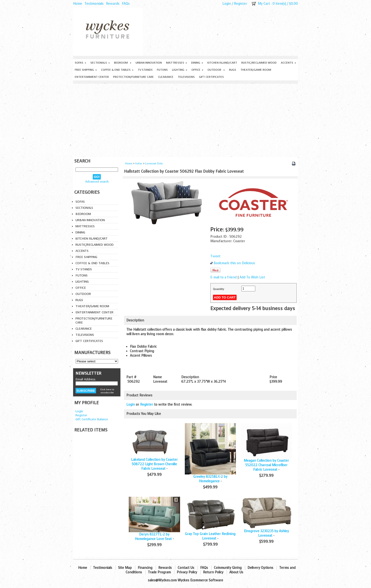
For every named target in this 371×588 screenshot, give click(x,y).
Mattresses (177, 63)
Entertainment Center (92, 77)
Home (78, 4)
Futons (162, 70)
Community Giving (228, 568)
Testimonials (94, 4)
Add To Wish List (252, 277)
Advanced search (97, 182)
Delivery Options (260, 568)
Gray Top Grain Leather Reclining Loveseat (210, 536)
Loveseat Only (154, 164)
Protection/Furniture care (133, 77)
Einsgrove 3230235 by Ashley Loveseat (266, 533)
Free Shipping (86, 70)
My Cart (264, 4)
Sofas (80, 63)
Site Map (125, 568)
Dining (197, 63)
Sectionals (100, 63)
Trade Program (159, 572)
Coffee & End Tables (117, 70)
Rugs (233, 70)
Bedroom (123, 63)
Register (241, 4)
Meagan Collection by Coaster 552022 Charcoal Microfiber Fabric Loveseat (266, 465)
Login (227, 4)
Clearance (166, 77)
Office (197, 70)
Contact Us (186, 568)
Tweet (215, 256)
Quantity (219, 289)
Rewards (113, 4)
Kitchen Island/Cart (222, 63)
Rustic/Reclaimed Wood (259, 63)
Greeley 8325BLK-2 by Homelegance (210, 479)
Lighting (180, 70)
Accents (288, 63)
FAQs (126, 4)
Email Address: (86, 379)
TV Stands (145, 70)
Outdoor (216, 70)
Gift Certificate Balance (92, 419)
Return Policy (213, 572)
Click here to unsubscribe (107, 391)
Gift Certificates (211, 77)
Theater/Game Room (256, 70)
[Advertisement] (185, 119)
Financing (145, 568)
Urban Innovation (149, 63)
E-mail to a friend (223, 277)
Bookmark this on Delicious (234, 263)
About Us (236, 572)
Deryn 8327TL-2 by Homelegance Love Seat (153, 537)
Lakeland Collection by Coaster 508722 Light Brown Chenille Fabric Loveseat (154, 464)
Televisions (186, 77)
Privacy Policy (187, 572)
